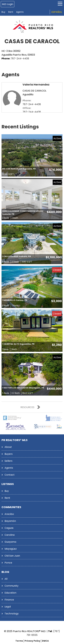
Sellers (8, 461)
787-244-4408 (20, 59)
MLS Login (8, 4)
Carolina (10, 535)
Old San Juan (12, 556)
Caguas (9, 528)
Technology (12, 614)
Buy (3, 12)
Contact (10, 475)
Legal (8, 607)
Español (57, 12)
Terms (19, 641)
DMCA (45, 641)
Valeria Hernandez (36, 85)
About (8, 447)
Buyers (9, 454)
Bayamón (10, 521)
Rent (11, 12)
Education (10, 593)
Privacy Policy (32, 641)
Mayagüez (11, 549)
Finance (9, 600)
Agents (20, 12)
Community (11, 586)
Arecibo (9, 514)
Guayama (10, 542)
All (6, 579)
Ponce (8, 563)
